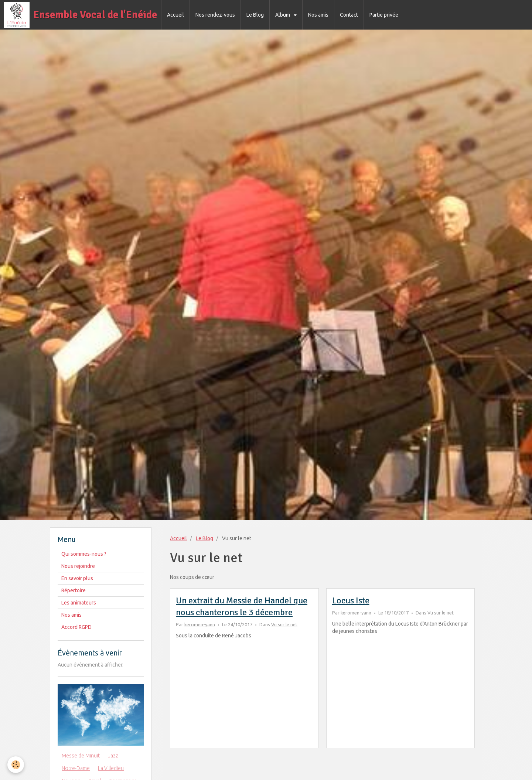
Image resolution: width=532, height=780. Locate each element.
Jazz (113, 756)
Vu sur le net (284, 624)
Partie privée (384, 15)
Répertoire (74, 590)
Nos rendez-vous (215, 15)
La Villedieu (111, 768)
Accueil (175, 15)
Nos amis (318, 15)
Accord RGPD (76, 627)
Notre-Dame (76, 768)
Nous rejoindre (78, 566)
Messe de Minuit (81, 756)
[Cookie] (16, 765)
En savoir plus (77, 578)
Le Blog (255, 15)
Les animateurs (79, 603)
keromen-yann (200, 624)
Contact (349, 15)
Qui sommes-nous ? (84, 554)
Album (283, 15)
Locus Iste (351, 600)
